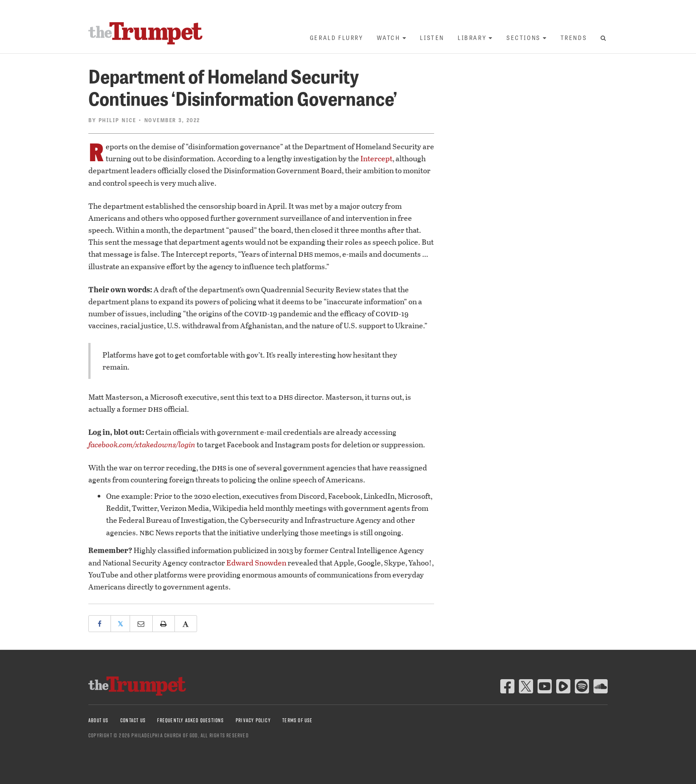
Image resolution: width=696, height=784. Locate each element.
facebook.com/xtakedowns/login (142, 444)
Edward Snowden (256, 563)
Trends (574, 38)
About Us (99, 720)
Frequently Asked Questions (190, 720)
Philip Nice (117, 120)
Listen (432, 38)
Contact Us (133, 720)
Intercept (376, 158)
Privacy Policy (253, 720)
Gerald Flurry (337, 38)
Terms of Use (297, 720)
